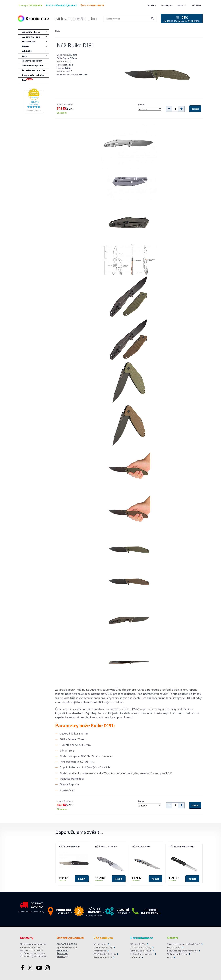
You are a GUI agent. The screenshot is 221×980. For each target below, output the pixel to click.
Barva (141, 105)
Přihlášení (196, 5)
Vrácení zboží (100, 951)
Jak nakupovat (100, 944)
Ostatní (173, 938)
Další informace (142, 938)
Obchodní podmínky (103, 947)
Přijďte (61, 5)
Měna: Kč (182, 5)
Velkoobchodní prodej (178, 954)
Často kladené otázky (141, 947)
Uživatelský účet (138, 944)
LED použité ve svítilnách (142, 954)
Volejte (30, 5)
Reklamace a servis (103, 957)
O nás (170, 957)
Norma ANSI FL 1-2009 (141, 951)
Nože (58, 31)
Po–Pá (92, 5)
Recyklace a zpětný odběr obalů (182, 951)
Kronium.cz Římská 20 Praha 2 (63, 954)
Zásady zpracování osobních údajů (184, 944)
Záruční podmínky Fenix (105, 954)
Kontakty (152, 5)
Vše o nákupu (165, 5)
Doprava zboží (174, 947)
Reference (135, 957)
